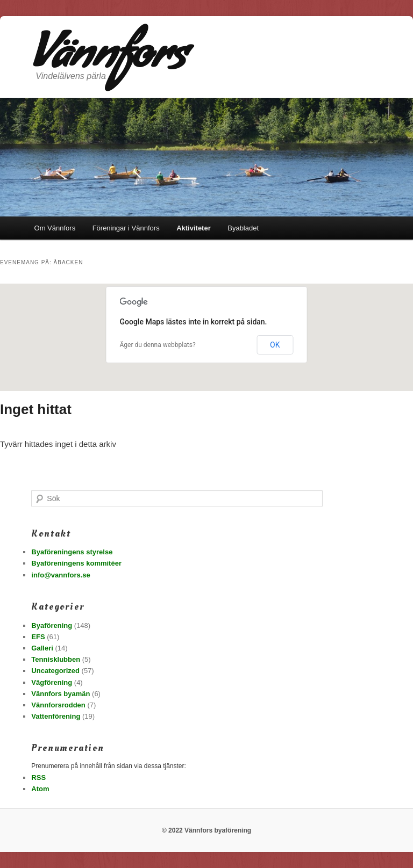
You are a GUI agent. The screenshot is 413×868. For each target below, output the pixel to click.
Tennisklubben (56, 659)
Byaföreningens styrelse (72, 552)
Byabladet (243, 228)
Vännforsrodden (58, 705)
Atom (40, 789)
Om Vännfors (55, 228)
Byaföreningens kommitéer (76, 563)
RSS (38, 777)
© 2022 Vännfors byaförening (206, 830)
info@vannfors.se (60, 575)
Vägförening (52, 682)
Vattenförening (56, 716)
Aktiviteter (194, 228)
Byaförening (52, 625)
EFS (38, 637)
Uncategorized (55, 671)
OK (275, 345)
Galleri (42, 648)
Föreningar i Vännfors (126, 228)
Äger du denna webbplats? (158, 345)
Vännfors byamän (60, 694)
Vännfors (109, 60)
